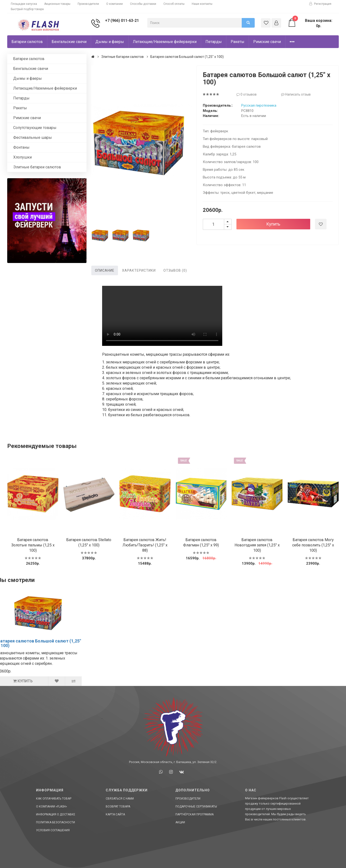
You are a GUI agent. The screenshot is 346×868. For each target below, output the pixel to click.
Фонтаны (21, 147)
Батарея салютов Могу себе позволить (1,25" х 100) (313, 545)
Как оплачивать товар (54, 799)
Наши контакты (202, 4)
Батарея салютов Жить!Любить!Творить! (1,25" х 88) (145, 545)
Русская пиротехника (259, 105)
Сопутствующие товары (35, 128)
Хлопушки (22, 157)
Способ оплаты (174, 4)
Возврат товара (118, 807)
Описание (105, 270)
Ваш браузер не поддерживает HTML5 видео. (162, 316)
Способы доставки (143, 4)
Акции (180, 822)
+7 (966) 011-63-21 (122, 21)
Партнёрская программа (195, 814)
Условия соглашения (53, 830)
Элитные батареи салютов (37, 167)
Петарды (214, 42)
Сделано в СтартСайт (314, 850)
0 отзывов (247, 94)
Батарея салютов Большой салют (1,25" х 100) (187, 57)
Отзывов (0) (175, 270)
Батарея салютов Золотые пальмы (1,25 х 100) (33, 545)
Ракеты (238, 42)
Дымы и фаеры (110, 42)
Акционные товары (57, 4)
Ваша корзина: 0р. (310, 23)
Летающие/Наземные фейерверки (165, 42)
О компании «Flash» (52, 807)
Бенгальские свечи (69, 42)
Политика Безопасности (56, 822)
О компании (114, 4)
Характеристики (139, 270)
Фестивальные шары (33, 138)
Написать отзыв (296, 94)
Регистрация (320, 4)
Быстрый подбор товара (27, 9)
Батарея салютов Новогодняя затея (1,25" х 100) (257, 545)
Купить (273, 224)
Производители (88, 4)
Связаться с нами (120, 799)
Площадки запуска (24, 4)
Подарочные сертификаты (196, 807)
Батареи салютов (27, 42)
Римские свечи (267, 42)
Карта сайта (115, 814)
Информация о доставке (56, 814)
